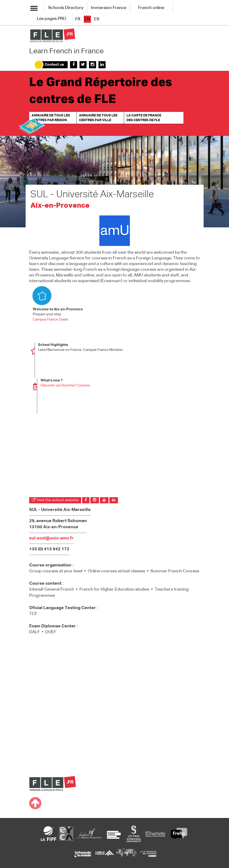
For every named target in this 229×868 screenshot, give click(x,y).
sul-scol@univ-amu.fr (51, 538)
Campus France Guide (51, 319)
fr (78, 19)
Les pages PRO (51, 19)
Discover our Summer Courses (65, 385)
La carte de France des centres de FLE (144, 118)
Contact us (54, 65)
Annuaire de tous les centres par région (51, 118)
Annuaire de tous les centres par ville (98, 118)
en (87, 19)
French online (151, 8)
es (97, 19)
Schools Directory (66, 8)
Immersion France (109, 8)
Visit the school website (55, 500)
